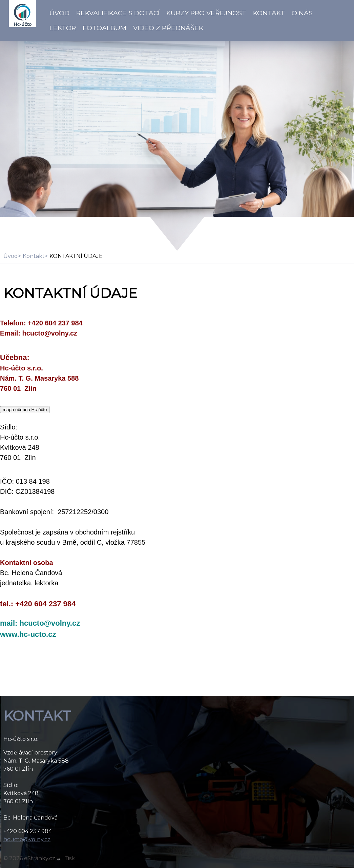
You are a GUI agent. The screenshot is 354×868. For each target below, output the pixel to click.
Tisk (70, 858)
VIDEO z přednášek (168, 28)
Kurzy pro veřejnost (206, 13)
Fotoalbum (105, 28)
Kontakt (269, 13)
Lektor (63, 28)
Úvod (59, 13)
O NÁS (302, 13)
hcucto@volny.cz (27, 839)
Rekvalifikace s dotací (118, 13)
